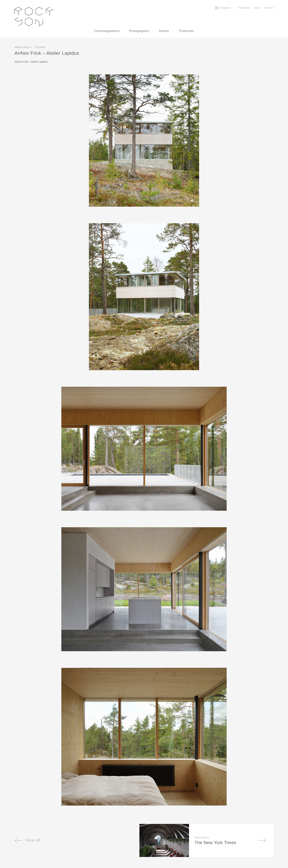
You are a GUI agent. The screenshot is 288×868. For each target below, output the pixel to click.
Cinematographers (107, 31)
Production (186, 31)
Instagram (223, 8)
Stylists (164, 31)
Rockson (34, 17)
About (258, 8)
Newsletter (244, 8)
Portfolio (40, 47)
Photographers (139, 31)
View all (27, 840)
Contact (269, 8)
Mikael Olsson (23, 47)
